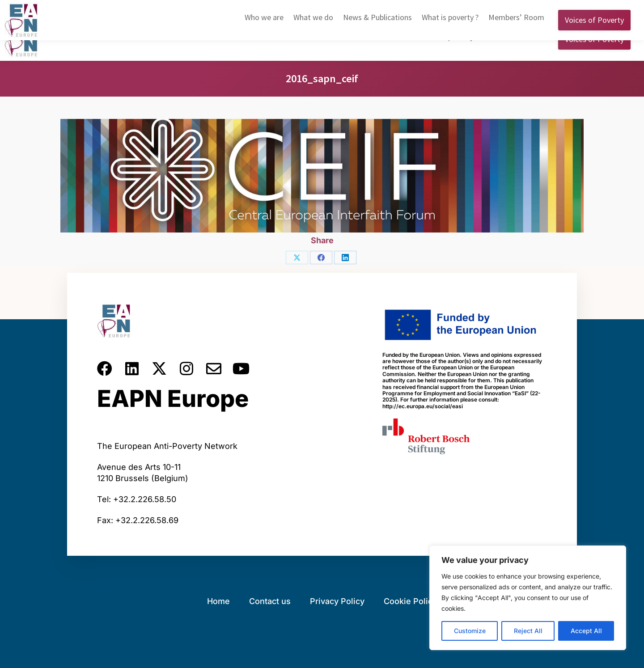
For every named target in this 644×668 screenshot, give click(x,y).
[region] (528, 598)
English (486, 8)
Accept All (586, 631)
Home (218, 601)
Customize (470, 631)
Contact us (270, 601)
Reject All (528, 631)
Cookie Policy (410, 601)
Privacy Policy (337, 601)
